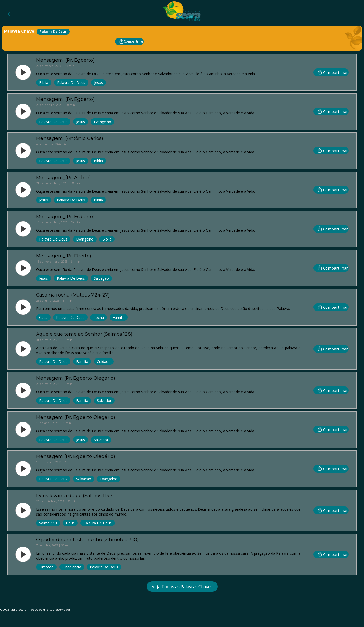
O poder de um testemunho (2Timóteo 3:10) (87, 540)
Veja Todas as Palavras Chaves (182, 586)
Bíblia (44, 83)
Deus (70, 523)
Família (119, 317)
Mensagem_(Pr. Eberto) (64, 256)
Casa (43, 317)
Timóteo (46, 567)
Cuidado (104, 361)
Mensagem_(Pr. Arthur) (63, 177)
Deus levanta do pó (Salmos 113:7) (75, 495)
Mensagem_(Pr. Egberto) (65, 60)
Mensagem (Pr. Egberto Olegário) (76, 378)
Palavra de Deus (71, 83)
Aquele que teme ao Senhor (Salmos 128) (84, 334)
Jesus (98, 83)
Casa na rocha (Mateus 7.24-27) (73, 295)
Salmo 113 (48, 523)
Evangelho (102, 122)
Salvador (104, 401)
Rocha (99, 317)
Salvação (101, 278)
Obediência (72, 567)
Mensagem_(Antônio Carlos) (70, 138)
